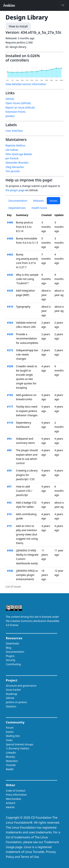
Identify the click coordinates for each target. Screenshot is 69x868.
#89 (9, 450)
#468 (10, 238)
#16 (9, 514)
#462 (10, 254)
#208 (10, 366)
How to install (18, 26)
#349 (10, 334)
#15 (9, 526)
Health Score (39, 208)
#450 (10, 550)
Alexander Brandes (17, 163)
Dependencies (17, 208)
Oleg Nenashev (15, 167)
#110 (10, 423)
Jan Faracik (12, 158)
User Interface (14, 131)
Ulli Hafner (12, 150)
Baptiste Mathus (15, 145)
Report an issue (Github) (20, 107)
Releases (38, 201)
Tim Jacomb (13, 171)
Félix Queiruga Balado (19, 154)
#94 (9, 439)
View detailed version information (26, 84)
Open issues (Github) (18, 103)
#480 (10, 222)
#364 (10, 323)
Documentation (18, 201)
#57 (9, 486)
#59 (9, 470)
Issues (53, 201)
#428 (10, 291)
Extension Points (16, 112)
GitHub (10, 99)
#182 (10, 395)
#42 (9, 503)
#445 (10, 275)
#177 (10, 407)
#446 (10, 571)
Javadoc (10, 116)
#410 (10, 307)
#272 (10, 350)
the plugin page (15, 190)
